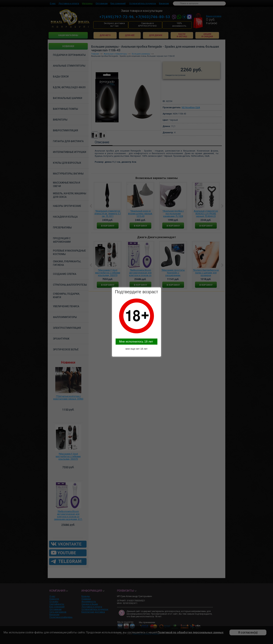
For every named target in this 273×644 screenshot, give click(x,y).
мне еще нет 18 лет (137, 349)
